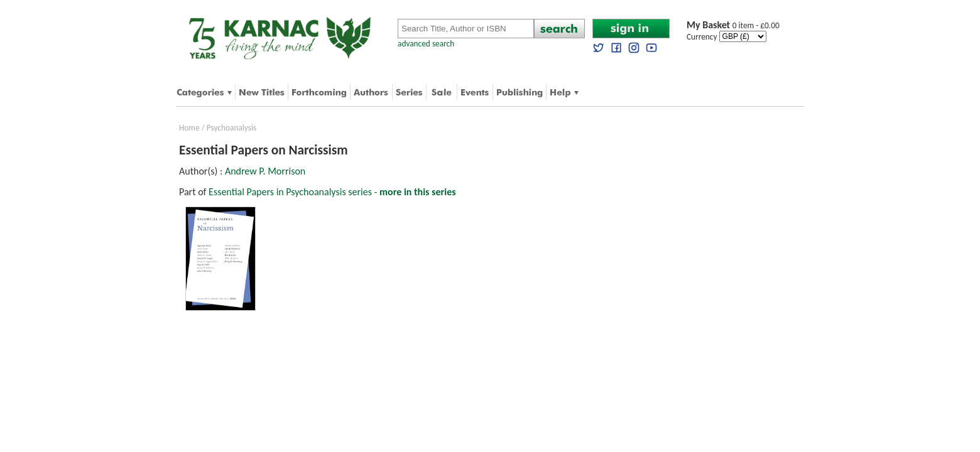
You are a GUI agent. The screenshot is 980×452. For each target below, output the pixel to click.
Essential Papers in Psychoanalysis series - (332, 192)
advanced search (426, 44)
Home (189, 128)
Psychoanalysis (231, 128)
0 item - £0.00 (733, 25)
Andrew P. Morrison (265, 171)
